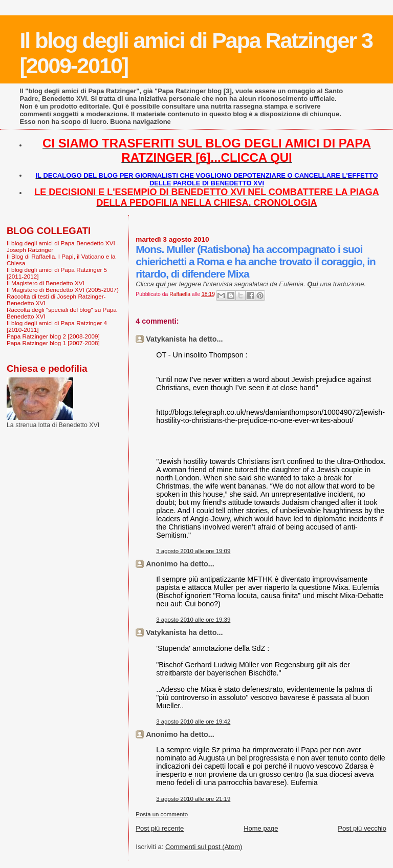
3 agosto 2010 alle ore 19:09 (193, 551)
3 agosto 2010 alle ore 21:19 (193, 799)
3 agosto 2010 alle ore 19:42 (193, 722)
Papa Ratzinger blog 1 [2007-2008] (53, 343)
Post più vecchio (362, 828)
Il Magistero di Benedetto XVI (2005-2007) (63, 290)
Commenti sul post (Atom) (204, 847)
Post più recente (160, 828)
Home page (261, 828)
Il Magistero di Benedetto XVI (46, 283)
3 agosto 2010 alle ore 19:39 (193, 620)
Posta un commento (162, 814)
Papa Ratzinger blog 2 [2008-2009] (53, 336)
